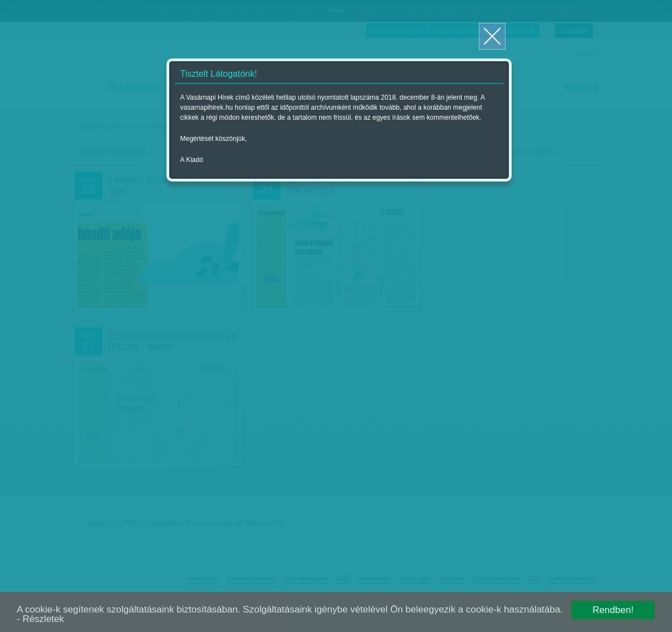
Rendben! (613, 610)
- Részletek (40, 619)
